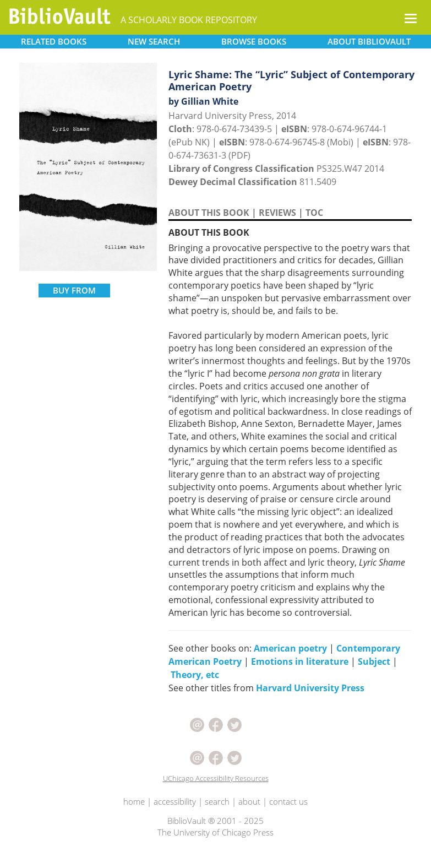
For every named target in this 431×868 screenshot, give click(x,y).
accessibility (175, 801)
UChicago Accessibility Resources (216, 778)
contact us (288, 801)
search (217, 801)
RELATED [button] (54, 41)
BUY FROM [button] (74, 290)
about (249, 801)
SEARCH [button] (154, 41)
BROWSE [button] (254, 41)
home (134, 801)
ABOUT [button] (369, 41)
